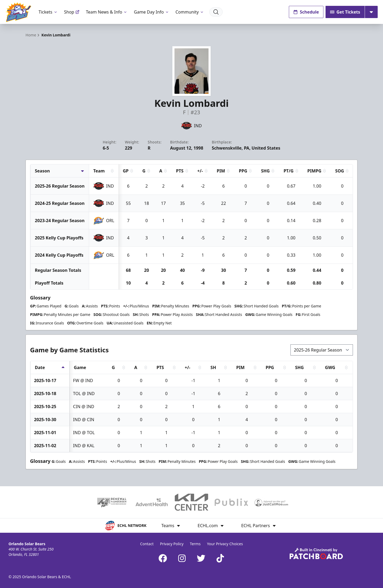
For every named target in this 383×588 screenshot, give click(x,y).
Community (190, 12)
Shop (72, 12)
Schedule (306, 12)
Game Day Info (151, 12)
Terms (195, 544)
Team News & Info (107, 12)
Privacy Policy (172, 544)
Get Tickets (345, 12)
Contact (147, 544)
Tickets (48, 12)
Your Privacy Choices (225, 544)
